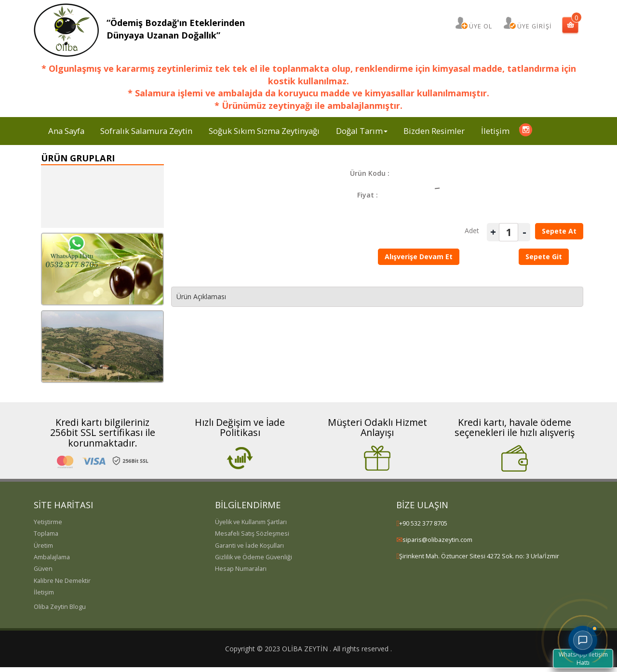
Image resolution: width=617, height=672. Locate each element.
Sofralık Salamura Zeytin (146, 131)
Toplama (46, 534)
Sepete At (559, 231)
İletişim (495, 131)
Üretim (43, 546)
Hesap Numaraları (241, 569)
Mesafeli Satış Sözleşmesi (252, 534)
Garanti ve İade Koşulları (249, 546)
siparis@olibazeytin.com (437, 540)
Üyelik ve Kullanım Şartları (251, 522)
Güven (43, 569)
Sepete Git (544, 257)
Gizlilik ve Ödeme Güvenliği (254, 557)
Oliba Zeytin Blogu (60, 607)
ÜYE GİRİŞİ (535, 26)
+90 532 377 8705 (423, 523)
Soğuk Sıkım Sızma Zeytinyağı (264, 131)
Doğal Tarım (362, 131)
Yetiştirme (48, 522)
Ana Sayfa (66, 131)
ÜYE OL (481, 26)
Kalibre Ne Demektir (62, 581)
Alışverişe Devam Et (419, 257)
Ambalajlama (52, 557)
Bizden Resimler (434, 131)
